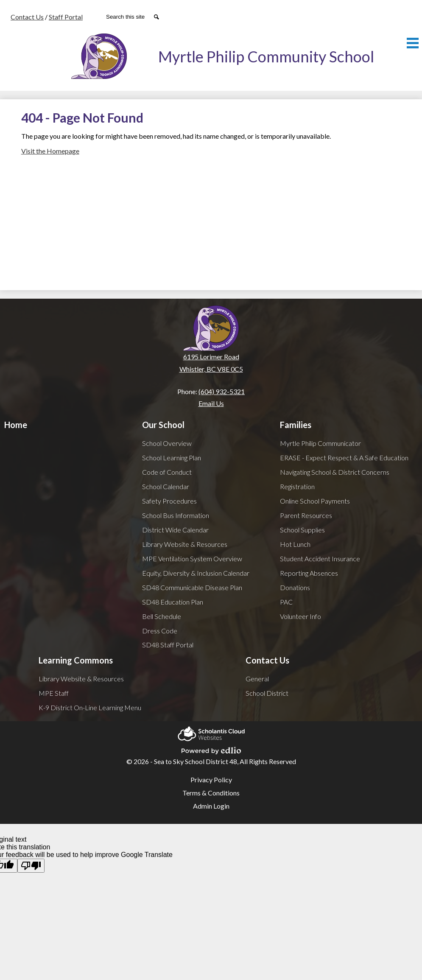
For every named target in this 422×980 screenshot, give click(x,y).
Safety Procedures (169, 501)
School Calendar (166, 486)
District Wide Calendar (175, 530)
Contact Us (27, 17)
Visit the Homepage (50, 151)
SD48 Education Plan (173, 602)
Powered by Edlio (211, 749)
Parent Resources (306, 515)
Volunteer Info (300, 616)
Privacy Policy (211, 780)
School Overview (167, 443)
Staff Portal (66, 17)
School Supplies (302, 530)
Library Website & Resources (185, 544)
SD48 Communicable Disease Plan (192, 587)
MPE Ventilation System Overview (192, 559)
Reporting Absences (309, 573)
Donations (295, 587)
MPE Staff (54, 693)
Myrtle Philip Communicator (320, 443)
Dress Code (160, 631)
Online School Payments (315, 501)
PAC (286, 602)
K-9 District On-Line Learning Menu (90, 707)
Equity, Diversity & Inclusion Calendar (196, 573)
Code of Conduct (167, 472)
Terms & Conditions (211, 793)
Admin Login (211, 806)
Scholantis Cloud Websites (211, 732)
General (257, 679)
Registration (297, 486)
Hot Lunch (295, 544)
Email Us (211, 403)
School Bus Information (176, 515)
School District (267, 693)
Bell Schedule (162, 616)
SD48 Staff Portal (168, 645)
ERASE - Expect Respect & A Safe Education (344, 458)
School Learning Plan (172, 458)
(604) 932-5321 (222, 391)
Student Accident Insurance (320, 559)
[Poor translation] (31, 866)
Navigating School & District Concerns (335, 472)
